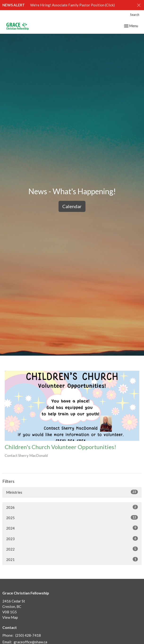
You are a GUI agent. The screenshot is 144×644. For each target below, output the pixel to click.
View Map (10, 617)
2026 (72, 507)
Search (135, 15)
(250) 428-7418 (28, 635)
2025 (72, 518)
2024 (72, 528)
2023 (72, 539)
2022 (72, 549)
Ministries (72, 492)
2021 (72, 559)
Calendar (72, 206)
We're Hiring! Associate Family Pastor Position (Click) (72, 5)
